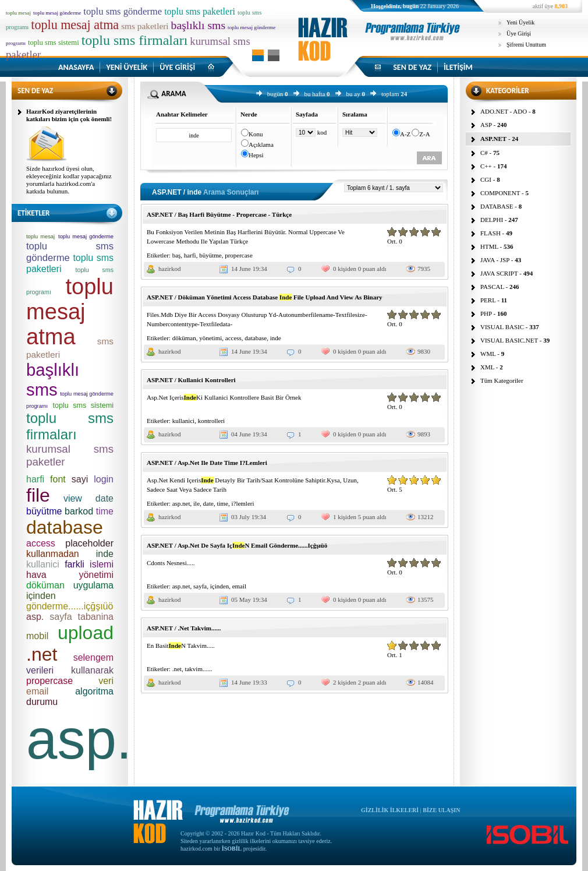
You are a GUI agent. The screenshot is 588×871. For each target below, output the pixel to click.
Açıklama (261, 144)
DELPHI (492, 220)
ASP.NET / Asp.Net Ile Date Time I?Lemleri (207, 463)
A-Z (405, 134)
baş (177, 255)
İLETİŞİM (458, 67)
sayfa (200, 586)
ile (196, 503)
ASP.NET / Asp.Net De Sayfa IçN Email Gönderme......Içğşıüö (237, 545)
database (256, 338)
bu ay (353, 94)
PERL (488, 300)
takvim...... (198, 669)
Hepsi (256, 155)
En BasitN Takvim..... (181, 646)
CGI (486, 179)
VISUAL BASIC (502, 327)
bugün (275, 94)
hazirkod (169, 269)
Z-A (424, 134)
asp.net (181, 503)
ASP (486, 125)
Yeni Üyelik (520, 22)
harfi (190, 255)
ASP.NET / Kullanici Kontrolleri (191, 380)
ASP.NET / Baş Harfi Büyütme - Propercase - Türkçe (219, 214)
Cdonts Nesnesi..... (171, 563)
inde (276, 338)
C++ (486, 166)
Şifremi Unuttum (526, 45)
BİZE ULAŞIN (441, 810)
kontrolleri (211, 421)
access (233, 338)
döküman (184, 338)
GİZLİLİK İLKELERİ (390, 810)
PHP (486, 313)
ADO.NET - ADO (504, 111)
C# (484, 153)
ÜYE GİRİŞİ (177, 67)
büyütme (210, 255)
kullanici (184, 421)
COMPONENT (500, 193)
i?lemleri (242, 503)
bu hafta (315, 94)
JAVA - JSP (495, 260)
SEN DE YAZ (412, 67)
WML (488, 354)
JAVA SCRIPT (499, 273)
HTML (489, 246)
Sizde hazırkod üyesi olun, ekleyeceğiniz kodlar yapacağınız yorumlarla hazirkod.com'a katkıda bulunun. (69, 180)
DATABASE (497, 206)
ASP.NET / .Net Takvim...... (184, 628)
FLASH (490, 233)
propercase (239, 255)
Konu (256, 134)
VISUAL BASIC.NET (509, 340)
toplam (390, 94)
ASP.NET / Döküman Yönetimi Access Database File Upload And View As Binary (265, 297)
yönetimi (210, 338)
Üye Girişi (519, 33)
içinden (219, 586)
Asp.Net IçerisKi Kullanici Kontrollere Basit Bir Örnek (224, 397)
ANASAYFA (76, 67)
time (222, 503)
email (239, 586)
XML (487, 367)
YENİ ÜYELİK (127, 67)
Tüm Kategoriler (502, 380)
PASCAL (492, 287)
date (208, 503)
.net (177, 669)
